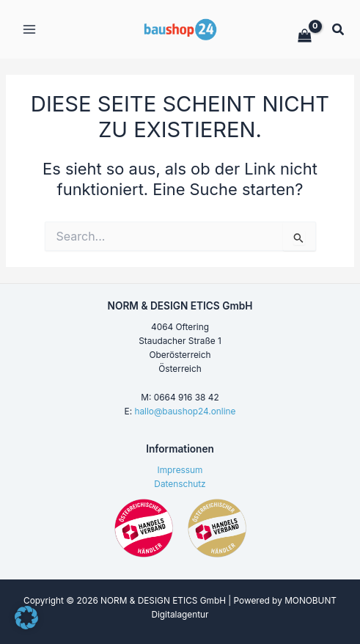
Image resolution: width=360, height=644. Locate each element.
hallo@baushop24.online (185, 411)
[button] (339, 31)
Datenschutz (180, 484)
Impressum (180, 470)
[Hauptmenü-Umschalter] (29, 29)
